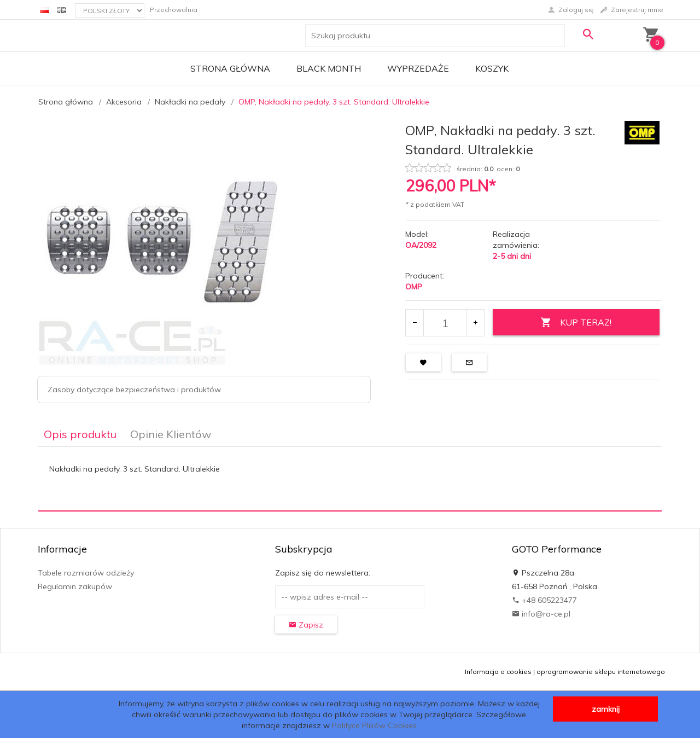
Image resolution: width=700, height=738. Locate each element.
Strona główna (230, 68)
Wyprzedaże (418, 68)
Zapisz (306, 625)
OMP (414, 287)
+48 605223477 (544, 600)
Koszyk (492, 68)
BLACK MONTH (329, 68)
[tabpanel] (350, 479)
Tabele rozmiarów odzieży (86, 573)
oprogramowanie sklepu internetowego (601, 672)
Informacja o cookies (498, 672)
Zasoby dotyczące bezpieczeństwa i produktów (134, 390)
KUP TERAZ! (576, 322)
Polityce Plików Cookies (374, 725)
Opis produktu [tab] (80, 434)
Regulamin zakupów (75, 586)
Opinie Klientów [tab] (171, 434)
